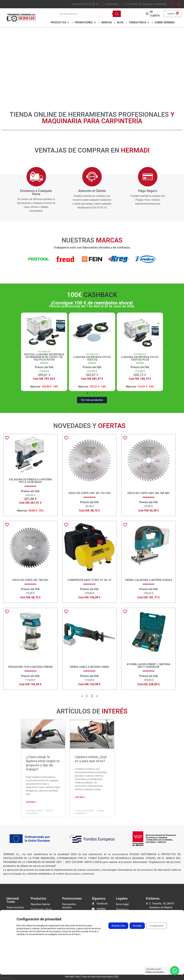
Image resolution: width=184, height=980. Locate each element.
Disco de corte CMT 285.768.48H (148, 493)
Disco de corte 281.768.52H (30, 580)
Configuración (156, 926)
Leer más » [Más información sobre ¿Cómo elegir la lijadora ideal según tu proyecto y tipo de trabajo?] (31, 802)
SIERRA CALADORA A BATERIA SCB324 (149, 580)
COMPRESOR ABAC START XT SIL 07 (89, 580)
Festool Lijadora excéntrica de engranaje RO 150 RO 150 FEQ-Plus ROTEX (92, 357)
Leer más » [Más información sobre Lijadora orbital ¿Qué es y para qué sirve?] (80, 797)
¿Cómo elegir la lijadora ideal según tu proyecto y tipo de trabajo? (43, 763)
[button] (23, 351)
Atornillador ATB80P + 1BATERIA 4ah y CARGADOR (149, 666)
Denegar (137, 926)
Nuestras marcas (40, 904)
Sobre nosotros (15, 907)
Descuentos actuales (69, 906)
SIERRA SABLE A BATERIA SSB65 (89, 667)
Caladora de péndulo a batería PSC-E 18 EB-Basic (30, 481)
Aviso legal (122, 904)
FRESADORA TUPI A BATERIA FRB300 (30, 667)
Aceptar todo (118, 926)
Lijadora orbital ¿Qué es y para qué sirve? (91, 759)
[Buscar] (117, 14)
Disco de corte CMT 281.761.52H (89, 493)
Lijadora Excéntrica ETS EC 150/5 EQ (140, 358)
